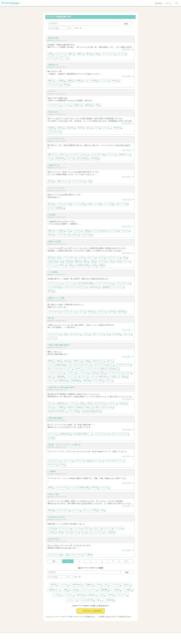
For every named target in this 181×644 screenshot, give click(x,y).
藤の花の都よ (54, 38)
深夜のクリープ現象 (57, 298)
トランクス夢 (80, 204)
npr (102, 595)
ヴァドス (92, 257)
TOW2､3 (62, 265)
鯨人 (100, 600)
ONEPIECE (60, 158)
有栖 (102, 265)
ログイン (169, 3)
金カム (51, 377)
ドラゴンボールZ (123, 283)
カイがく (52, 338)
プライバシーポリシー (117, 636)
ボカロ (87, 334)
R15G (66, 85)
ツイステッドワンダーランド (75, 287)
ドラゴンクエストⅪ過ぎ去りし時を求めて (102, 369)
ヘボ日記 (52, 532)
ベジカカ (119, 528)
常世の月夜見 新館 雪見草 (59, 345)
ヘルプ (59, 636)
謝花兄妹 (89, 105)
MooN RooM (54, 539)
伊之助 (69, 261)
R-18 (62, 465)
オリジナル (53, 434)
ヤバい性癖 (74, 411)
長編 (88, 361)
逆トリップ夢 (122, 204)
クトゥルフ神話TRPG (99, 377)
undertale (71, 128)
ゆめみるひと (54, 112)
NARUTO (117, 128)
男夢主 (79, 81)
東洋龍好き (62, 403)
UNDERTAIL (94, 287)
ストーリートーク (96, 532)
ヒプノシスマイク (89, 590)
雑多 (97, 54)
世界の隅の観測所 (56, 418)
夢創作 (71, 81)
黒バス (110, 361)
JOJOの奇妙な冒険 (85, 283)
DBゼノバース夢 (95, 204)
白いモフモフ (100, 403)
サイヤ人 (122, 54)
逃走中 (90, 461)
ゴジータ (105, 487)
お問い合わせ (73, 636)
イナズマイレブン (55, 283)
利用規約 (87, 636)
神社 (89, 403)
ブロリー (80, 461)
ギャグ (51, 407)
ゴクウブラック (114, 257)
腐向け (71, 54)
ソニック (105, 81)
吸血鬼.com (53, 65)
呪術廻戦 (104, 590)
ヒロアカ (116, 584)
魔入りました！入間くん (58, 154)
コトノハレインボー (57, 188)
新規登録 (159, 3)
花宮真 (124, 377)
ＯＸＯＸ (52, 91)
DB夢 (50, 54)
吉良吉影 (87, 381)
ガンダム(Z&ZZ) (100, 231)
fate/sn (51, 235)
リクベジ (108, 528)
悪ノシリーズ (98, 334)
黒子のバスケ (98, 361)
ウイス (101, 257)
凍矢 (93, 261)
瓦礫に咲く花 (54, 165)
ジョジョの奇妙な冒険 (57, 365)
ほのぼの (123, 403)
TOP (111, 261)
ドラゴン (73, 403)
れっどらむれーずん (57, 138)
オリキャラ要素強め (56, 208)
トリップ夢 (109, 204)
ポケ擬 (51, 438)
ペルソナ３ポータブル (105, 283)
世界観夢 (61, 377)
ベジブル (67, 105)
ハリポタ (57, 595)
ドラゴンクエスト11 (56, 373)
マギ (98, 128)
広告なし (89, 407)
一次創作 (61, 81)
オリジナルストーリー (115, 461)
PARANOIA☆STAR (57, 517)
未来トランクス (63, 181)
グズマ (109, 381)
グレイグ (52, 381)
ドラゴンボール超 (98, 154)
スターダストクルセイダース (80, 365)
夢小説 (89, 54)
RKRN (81, 128)
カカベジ (127, 334)
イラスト (52, 58)
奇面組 (87, 231)
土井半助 (94, 158)
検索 (126, 24)
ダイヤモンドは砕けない (104, 365)
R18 (97, 105)
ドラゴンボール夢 (64, 204)
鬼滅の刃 (78, 105)
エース (71, 158)
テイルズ (77, 231)
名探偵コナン (124, 154)
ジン (50, 158)
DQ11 (103, 373)
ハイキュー (72, 600)
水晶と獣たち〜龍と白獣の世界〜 (62, 387)
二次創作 (61, 231)
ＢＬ (84, 532)
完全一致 (76, 28)
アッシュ (52, 265)
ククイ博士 (98, 381)
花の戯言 (52, 215)
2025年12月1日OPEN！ (57, 411)
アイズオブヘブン (124, 365)
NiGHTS (115, 81)
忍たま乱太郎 (82, 158)
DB (90, 181)
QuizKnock (77, 584)
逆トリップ (83, 377)
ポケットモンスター (120, 434)
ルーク (127, 261)
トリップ (71, 377)
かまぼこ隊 (53, 261)
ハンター (99, 461)
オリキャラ (60, 54)
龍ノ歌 (51, 318)
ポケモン (79, 369)
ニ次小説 (52, 528)
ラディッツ (63, 58)
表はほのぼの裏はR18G (91, 411)
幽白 (86, 261)
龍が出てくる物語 (75, 407)
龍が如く (93, 595)
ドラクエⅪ (72, 373)
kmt (125, 257)
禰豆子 (78, 261)
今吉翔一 (115, 377)
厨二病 (112, 312)
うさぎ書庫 (53, 272)
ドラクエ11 (84, 373)
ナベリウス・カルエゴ (79, 154)
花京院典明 (75, 381)
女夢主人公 (78, 361)
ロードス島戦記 (92, 81)
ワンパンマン (77, 555)
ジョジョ (107, 128)
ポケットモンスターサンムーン (60, 369)
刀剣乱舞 (110, 600)
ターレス (76, 510)
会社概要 (100, 636)
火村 (94, 265)
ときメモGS (87, 235)
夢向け (80, 54)
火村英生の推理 (83, 265)
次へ (127, 561)
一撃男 (88, 555)
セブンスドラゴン (102, 434)
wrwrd (75, 590)
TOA (119, 261)
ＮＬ (77, 532)
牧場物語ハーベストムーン (113, 287)
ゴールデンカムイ (115, 373)
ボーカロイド (75, 334)
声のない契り (54, 494)
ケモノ (51, 403)
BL (69, 231)
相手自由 (122, 312)
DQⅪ (94, 373)
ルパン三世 (114, 231)
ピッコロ (112, 154)
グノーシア (70, 283)
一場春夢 (52, 471)
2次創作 (51, 128)
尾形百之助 (63, 381)
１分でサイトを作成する (90, 611)
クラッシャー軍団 (90, 510)
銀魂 (66, 590)
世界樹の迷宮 (66, 434)
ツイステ (64, 584)
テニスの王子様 (54, 287)
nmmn (111, 595)
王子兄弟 (117, 334)
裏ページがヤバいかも (104, 407)
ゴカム (129, 373)
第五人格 (81, 595)
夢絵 (59, 361)
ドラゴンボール (109, 54)
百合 (71, 265)
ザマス (82, 312)
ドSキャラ (102, 312)
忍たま (89, 128)
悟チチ (88, 528)
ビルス (82, 257)
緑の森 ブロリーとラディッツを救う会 (65, 445)
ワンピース (122, 595)
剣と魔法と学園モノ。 (83, 434)
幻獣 (82, 403)
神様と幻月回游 (55, 241)
